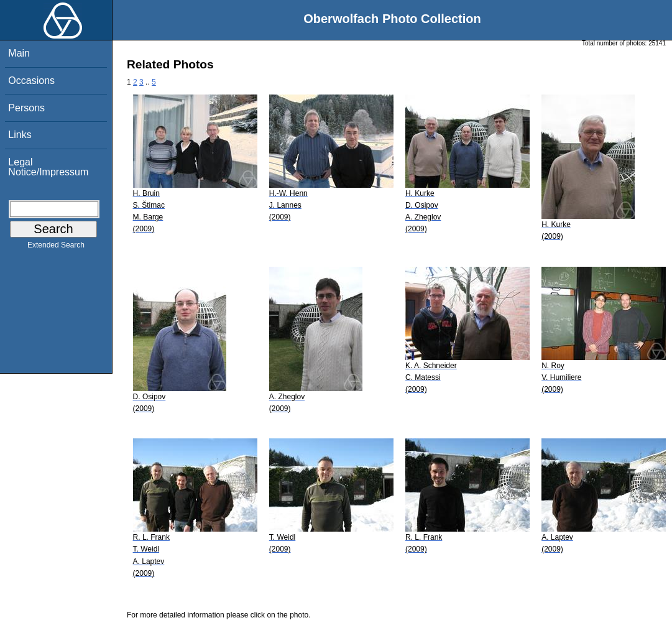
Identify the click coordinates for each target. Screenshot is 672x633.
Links (20, 135)
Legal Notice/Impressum (48, 167)
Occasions (31, 81)
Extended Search (56, 247)
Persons (26, 108)
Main (19, 53)
